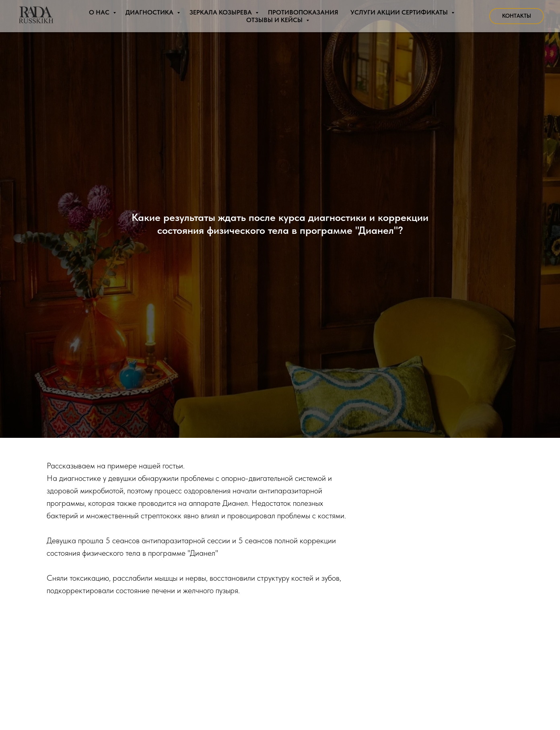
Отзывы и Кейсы (275, 20)
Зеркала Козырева (221, 12)
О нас (100, 12)
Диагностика (150, 12)
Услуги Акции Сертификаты (400, 12)
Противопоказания (303, 12)
